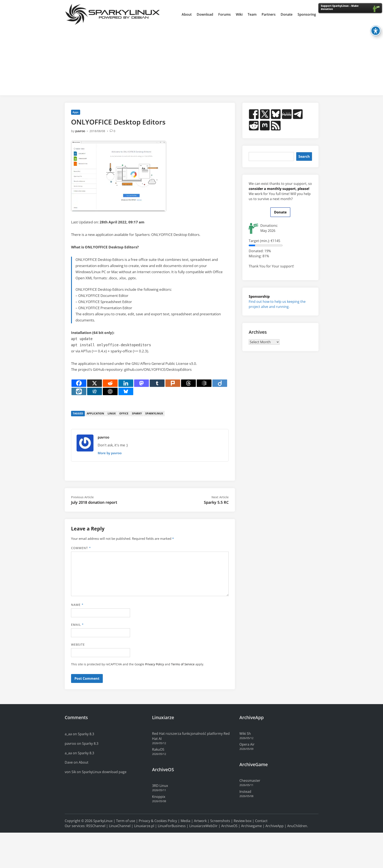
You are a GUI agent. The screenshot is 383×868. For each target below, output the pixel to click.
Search (304, 156)
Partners (269, 14)
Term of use (126, 821)
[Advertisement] (192, 60)
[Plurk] (173, 383)
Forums (224, 14)
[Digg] (95, 391)
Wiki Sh (245, 734)
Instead (245, 792)
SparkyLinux (103, 821)
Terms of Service (183, 664)
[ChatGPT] (110, 391)
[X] (95, 383)
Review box (243, 821)
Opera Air (247, 744)
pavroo (80, 131)
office (124, 413)
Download (205, 14)
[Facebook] (79, 383)
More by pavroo (110, 453)
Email (78, 625)
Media (185, 821)
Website (78, 644)
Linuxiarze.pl (144, 826)
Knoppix (159, 797)
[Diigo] (220, 383)
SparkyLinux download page (104, 772)
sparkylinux (154, 413)
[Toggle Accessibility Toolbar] (376, 27)
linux (112, 413)
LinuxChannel (120, 826)
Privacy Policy (154, 664)
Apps (76, 112)
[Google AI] (204, 383)
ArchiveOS (229, 826)
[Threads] (188, 383)
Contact (261, 821)
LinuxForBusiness (172, 826)
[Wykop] (79, 391)
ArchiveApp (275, 826)
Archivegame (251, 826)
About (187, 14)
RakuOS (158, 749)
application (95, 413)
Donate (287, 14)
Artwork (200, 821)
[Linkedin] (126, 383)
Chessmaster (250, 781)
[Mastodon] (141, 383)
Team (252, 14)
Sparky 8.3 (86, 734)
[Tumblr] (157, 383)
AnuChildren (297, 826)
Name (77, 605)
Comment (81, 548)
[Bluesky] (126, 391)
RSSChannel (96, 826)
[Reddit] (110, 383)
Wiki (239, 14)
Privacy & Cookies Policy (158, 821)
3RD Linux (160, 786)
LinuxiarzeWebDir (203, 826)
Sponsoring (307, 14)
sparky (137, 413)
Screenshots (220, 821)
